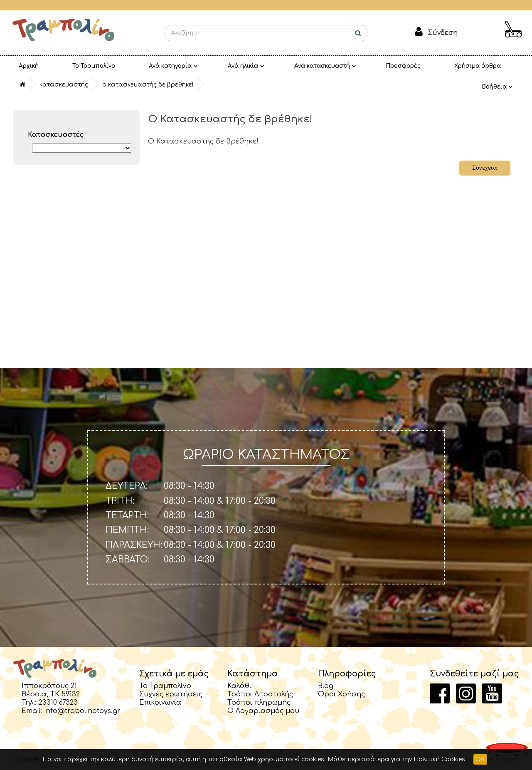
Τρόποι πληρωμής (259, 703)
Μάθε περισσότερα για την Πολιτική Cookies (396, 759)
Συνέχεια (484, 168)
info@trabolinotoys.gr (82, 711)
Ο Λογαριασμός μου (263, 711)
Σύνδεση (443, 33)
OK (480, 759)
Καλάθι (239, 686)
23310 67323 (58, 703)
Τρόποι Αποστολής (260, 694)
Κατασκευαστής (64, 85)
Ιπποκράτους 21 (49, 686)
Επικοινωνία (160, 703)
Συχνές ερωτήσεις (171, 694)
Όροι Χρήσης (341, 694)
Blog (326, 686)
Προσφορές (323, 66)
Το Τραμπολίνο (69, 66)
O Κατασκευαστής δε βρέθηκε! (148, 85)
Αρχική (21, 66)
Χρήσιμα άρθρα (382, 66)
